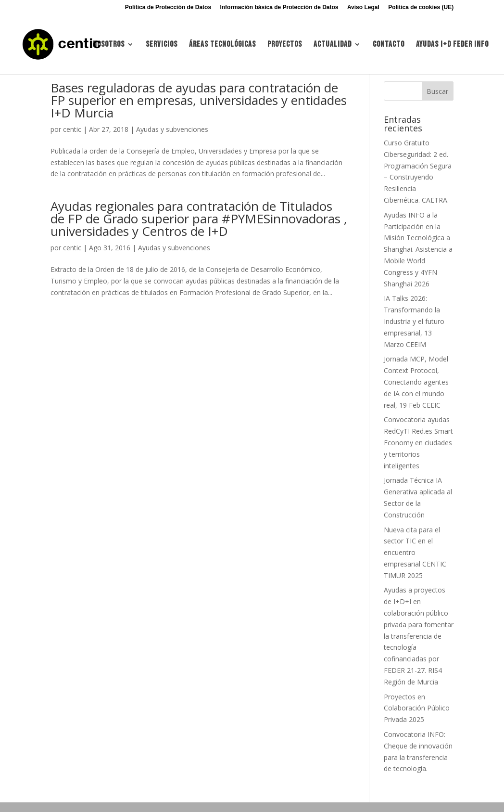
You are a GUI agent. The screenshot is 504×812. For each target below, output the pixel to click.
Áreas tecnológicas (222, 45)
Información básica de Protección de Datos (279, 7)
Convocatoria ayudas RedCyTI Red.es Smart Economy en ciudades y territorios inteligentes (418, 442)
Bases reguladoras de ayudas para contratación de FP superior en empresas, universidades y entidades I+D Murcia (199, 100)
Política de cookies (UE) (421, 7)
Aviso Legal (363, 7)
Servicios (162, 45)
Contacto (389, 45)
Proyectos (285, 45)
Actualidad (333, 45)
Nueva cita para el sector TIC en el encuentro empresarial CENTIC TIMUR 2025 (415, 553)
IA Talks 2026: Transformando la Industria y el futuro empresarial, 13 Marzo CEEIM (414, 321)
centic (72, 129)
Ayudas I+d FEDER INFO (452, 45)
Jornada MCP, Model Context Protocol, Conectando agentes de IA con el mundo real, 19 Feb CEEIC (416, 382)
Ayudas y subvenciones (172, 129)
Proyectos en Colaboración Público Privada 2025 (417, 708)
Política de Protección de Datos (168, 7)
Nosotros (109, 45)
